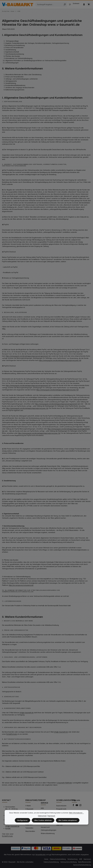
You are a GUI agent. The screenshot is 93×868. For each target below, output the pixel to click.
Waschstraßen (30, 831)
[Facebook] (74, 806)
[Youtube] (77, 806)
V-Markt (28, 806)
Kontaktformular (12, 734)
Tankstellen (29, 828)
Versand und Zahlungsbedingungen (49, 829)
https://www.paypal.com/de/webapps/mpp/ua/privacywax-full (60, 360)
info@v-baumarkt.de (46, 108)
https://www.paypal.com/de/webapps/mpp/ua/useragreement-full (28, 356)
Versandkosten (40, 855)
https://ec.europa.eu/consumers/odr (21, 585)
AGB (42, 808)
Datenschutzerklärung (51, 862)
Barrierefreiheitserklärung (82, 865)
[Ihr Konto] (84, 4)
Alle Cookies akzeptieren (68, 820)
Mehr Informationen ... (76, 813)
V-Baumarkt (29, 809)
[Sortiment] (75, 4)
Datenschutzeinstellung (58, 859)
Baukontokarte (61, 806)
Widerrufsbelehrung (48, 833)
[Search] (64, 4)
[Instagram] (80, 806)
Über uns (59, 825)
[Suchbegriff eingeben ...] (49, 4)
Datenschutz (42, 816)
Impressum (87, 859)
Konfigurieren (22, 820)
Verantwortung (72, 859)
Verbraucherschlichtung (69, 862)
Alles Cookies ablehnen (43, 820)
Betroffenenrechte (85, 862)
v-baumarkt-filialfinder (64, 783)
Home (46, 859)
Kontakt (8, 828)
